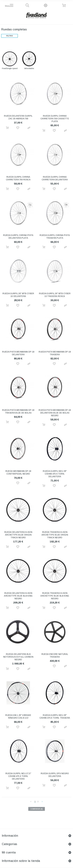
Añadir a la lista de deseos (18, 128)
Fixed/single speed (10, 68)
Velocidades (29, 68)
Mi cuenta (9, 852)
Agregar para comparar (29, 128)
